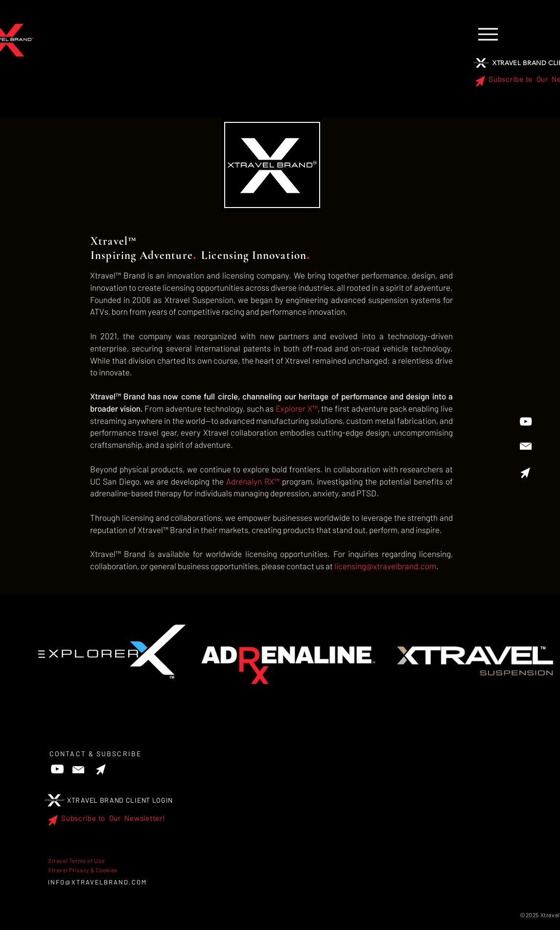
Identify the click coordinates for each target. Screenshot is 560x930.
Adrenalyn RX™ (253, 481)
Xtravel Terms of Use (76, 860)
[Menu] (488, 34)
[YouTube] (526, 421)
